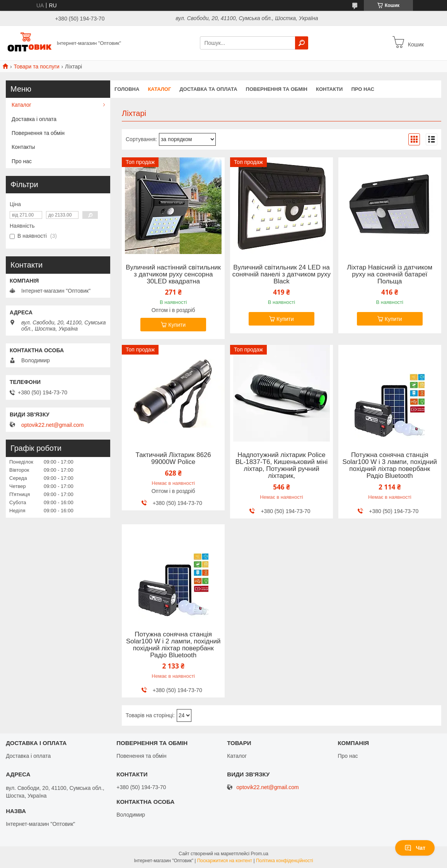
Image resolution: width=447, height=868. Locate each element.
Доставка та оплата (208, 89)
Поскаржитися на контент (225, 861)
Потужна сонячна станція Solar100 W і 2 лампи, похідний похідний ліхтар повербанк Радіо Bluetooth (173, 645)
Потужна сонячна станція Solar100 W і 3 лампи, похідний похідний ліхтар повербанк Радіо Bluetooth (390, 466)
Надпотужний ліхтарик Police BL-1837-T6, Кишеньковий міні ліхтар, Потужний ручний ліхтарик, (282, 466)
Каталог (159, 89)
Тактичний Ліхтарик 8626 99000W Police (173, 459)
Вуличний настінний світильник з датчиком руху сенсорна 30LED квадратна (173, 275)
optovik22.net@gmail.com (52, 425)
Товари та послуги (36, 67)
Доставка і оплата (34, 119)
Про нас (363, 89)
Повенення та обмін (141, 756)
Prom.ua (260, 854)
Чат (415, 848)
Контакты (23, 147)
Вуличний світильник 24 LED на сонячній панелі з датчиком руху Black (282, 275)
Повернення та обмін (277, 89)
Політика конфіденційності (285, 861)
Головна (127, 89)
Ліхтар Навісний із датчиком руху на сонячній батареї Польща (390, 275)
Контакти (329, 89)
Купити (177, 325)
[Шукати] (302, 43)
